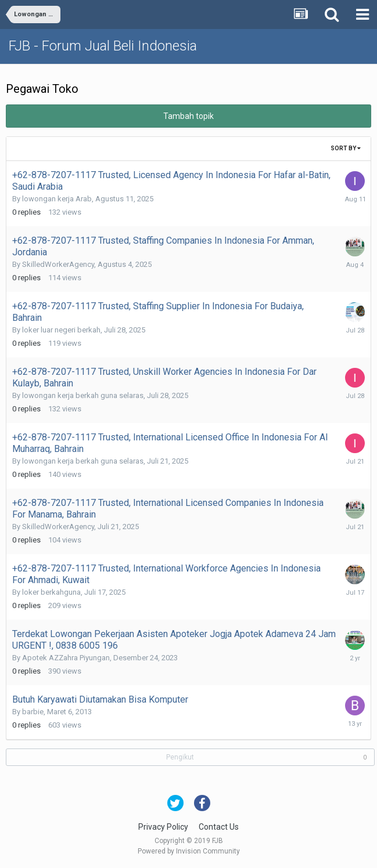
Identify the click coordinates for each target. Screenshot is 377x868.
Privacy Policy (163, 827)
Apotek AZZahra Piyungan (66, 658)
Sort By (346, 148)
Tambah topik (188, 116)
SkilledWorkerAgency (58, 264)
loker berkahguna (51, 592)
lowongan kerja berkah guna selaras (83, 395)
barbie (33, 712)
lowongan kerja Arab (57, 199)
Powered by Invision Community (189, 851)
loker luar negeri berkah (61, 330)
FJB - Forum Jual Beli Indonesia (103, 46)
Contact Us (219, 827)
